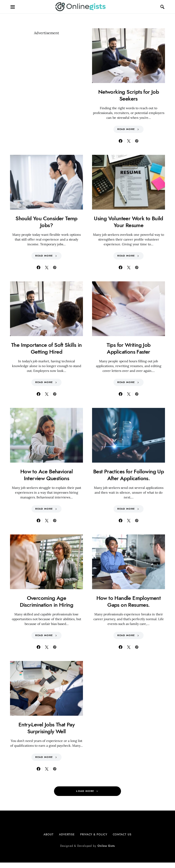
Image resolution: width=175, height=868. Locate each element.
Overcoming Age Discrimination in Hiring (47, 601)
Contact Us (122, 834)
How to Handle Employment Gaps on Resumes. (129, 601)
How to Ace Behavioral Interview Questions (46, 475)
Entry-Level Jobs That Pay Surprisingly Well (46, 728)
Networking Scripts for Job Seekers (129, 95)
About (49, 834)
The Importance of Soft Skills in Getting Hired (46, 348)
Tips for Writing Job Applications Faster (129, 348)
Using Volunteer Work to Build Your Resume (129, 222)
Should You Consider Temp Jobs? (46, 222)
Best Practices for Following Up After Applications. (129, 475)
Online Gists (106, 846)
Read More (126, 129)
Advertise (67, 834)
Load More (85, 791)
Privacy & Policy (94, 834)
